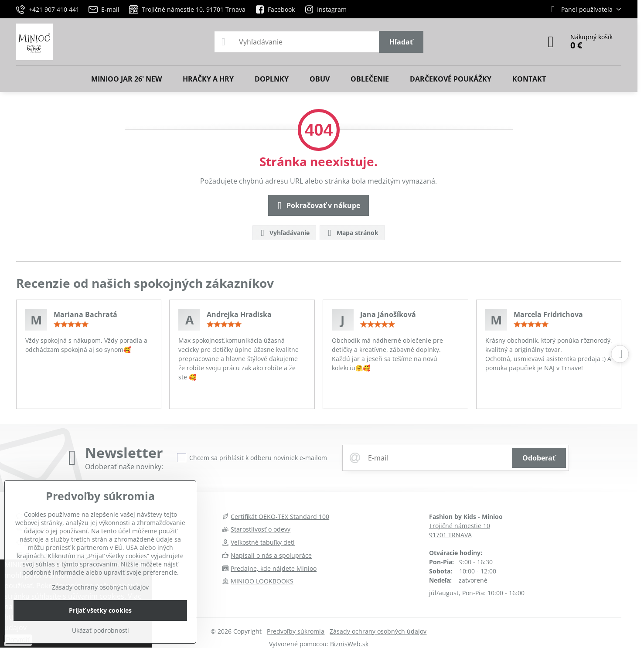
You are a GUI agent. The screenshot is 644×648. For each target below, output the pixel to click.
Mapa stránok (352, 233)
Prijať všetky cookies (100, 610)
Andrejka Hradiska (239, 314)
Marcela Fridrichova (548, 314)
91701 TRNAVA (450, 535)
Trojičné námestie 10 (460, 526)
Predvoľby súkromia (296, 631)
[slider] (71, 324)
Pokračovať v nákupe (317, 206)
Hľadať (401, 42)
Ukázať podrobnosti (101, 630)
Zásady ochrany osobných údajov (378, 631)
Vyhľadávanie (284, 233)
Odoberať (539, 458)
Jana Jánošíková (388, 314)
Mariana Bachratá (85, 314)
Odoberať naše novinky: (124, 467)
